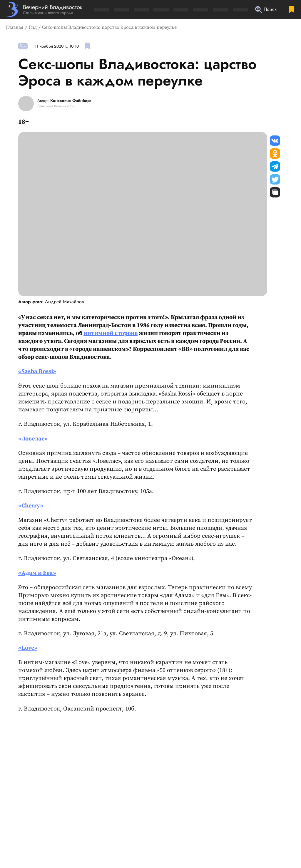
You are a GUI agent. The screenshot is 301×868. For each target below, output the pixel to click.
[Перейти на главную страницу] (44, 10)
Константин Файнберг (71, 101)
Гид (33, 27)
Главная (15, 27)
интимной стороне (111, 333)
